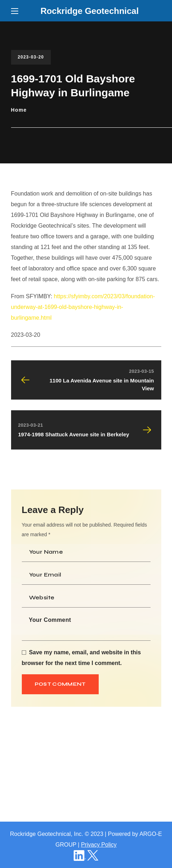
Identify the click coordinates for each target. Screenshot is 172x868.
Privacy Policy (99, 845)
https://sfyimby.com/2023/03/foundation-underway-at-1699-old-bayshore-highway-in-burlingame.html (83, 307)
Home (19, 110)
